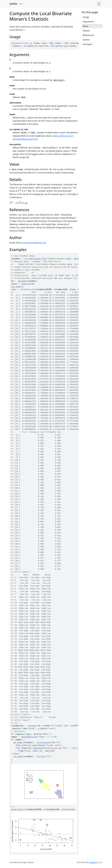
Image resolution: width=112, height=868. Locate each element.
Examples (88, 44)
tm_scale (33, 745)
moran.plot (17, 810)
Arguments (88, 22)
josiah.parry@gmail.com (34, 243)
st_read (29, 259)
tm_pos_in (56, 748)
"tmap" (28, 734)
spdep (13, 4)
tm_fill (41, 757)
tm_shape (18, 743)
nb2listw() (59, 80)
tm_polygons (43, 743)
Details (86, 31)
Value (86, 26)
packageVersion (29, 737)
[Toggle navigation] (99, 4)
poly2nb (22, 281)
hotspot (32, 726)
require (20, 734)
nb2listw (26, 284)
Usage (86, 17)
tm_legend (34, 748)
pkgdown (93, 862)
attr (66, 46)
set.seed (16, 287)
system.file (40, 259)
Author (86, 40)
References (88, 35)
